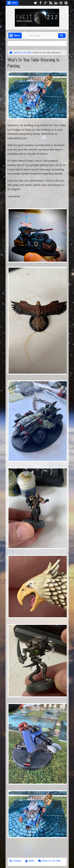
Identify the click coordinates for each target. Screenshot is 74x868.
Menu (15, 3)
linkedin (56, 3)
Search (62, 36)
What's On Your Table (51, 861)
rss (51, 3)
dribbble (61, 3)
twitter (35, 3)
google (46, 3)
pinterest (66, 3)
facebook (40, 3)
